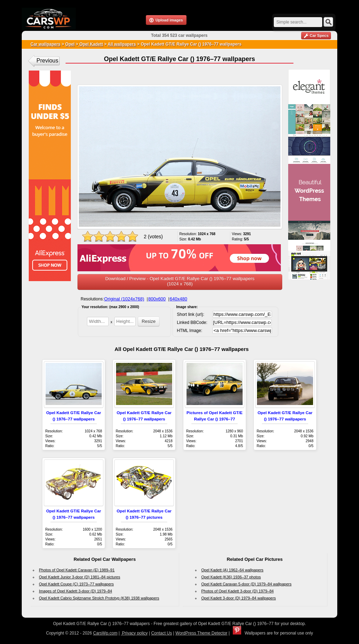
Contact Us (161, 633)
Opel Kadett (91, 44)
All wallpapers (122, 44)
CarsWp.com (105, 633)
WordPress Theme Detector (201, 633)
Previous (47, 61)
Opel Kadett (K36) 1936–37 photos (231, 577)
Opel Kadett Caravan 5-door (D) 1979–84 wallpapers (246, 584)
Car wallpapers (45, 44)
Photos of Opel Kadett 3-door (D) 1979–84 (238, 591)
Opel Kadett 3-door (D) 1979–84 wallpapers (239, 598)
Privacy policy (134, 633)
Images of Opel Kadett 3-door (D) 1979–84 (76, 591)
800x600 (157, 299)
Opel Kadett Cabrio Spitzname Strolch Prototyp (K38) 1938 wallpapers (99, 598)
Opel (70, 44)
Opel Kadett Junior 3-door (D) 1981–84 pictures (80, 577)
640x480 (178, 299)
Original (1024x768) (124, 299)
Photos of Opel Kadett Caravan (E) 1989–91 (77, 570)
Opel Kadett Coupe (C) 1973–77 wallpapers (76, 584)
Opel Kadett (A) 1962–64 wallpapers (232, 570)
